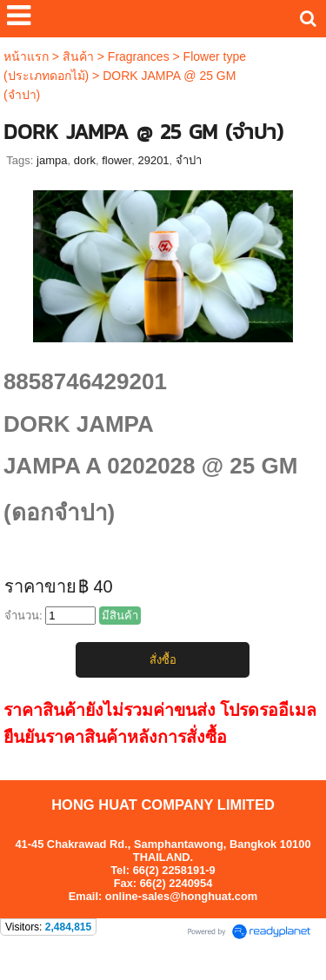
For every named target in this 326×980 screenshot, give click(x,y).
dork (85, 160)
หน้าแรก (26, 56)
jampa (52, 160)
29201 (153, 160)
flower (116, 160)
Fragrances (139, 56)
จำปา (189, 160)
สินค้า (78, 56)
